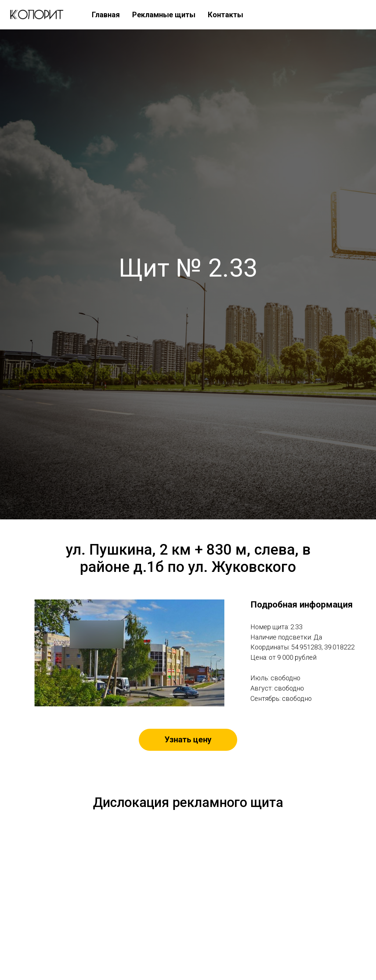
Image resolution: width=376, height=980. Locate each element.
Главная (106, 15)
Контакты (225, 15)
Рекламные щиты (164, 15)
